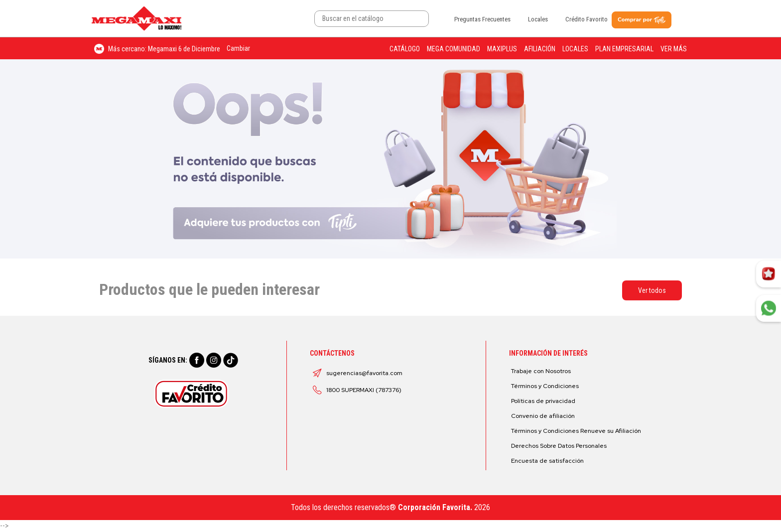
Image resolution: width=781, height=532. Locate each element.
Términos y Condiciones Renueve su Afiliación (576, 431)
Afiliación (540, 49)
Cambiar (238, 48)
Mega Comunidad (454, 49)
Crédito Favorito (586, 19)
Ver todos (652, 290)
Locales (538, 19)
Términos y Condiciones (545, 386)
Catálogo (405, 49)
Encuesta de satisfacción (547, 461)
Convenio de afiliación (543, 416)
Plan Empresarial (624, 49)
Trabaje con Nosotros (541, 371)
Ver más (674, 49)
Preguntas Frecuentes (482, 19)
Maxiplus (502, 49)
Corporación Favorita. (435, 507)
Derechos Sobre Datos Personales (559, 446)
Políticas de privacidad (543, 401)
